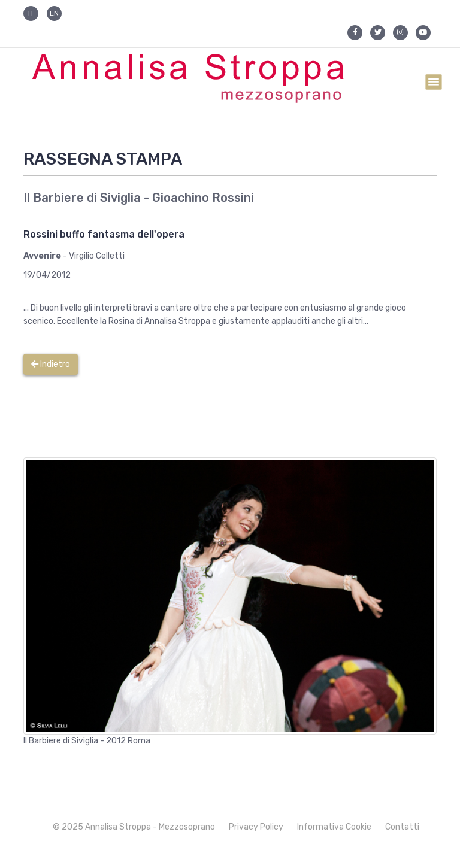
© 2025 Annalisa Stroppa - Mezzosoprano (134, 827)
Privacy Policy (256, 827)
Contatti (402, 827)
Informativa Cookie (334, 827)
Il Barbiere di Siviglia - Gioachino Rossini (139, 198)
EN (54, 13)
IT (31, 13)
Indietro (51, 364)
